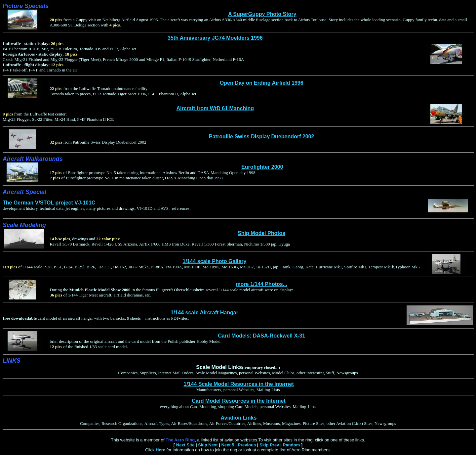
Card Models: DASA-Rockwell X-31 (261, 336)
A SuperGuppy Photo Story (262, 14)
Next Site (185, 445)
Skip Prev (269, 445)
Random (291, 445)
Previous (247, 445)
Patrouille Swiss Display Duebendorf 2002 (261, 136)
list (282, 450)
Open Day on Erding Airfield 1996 (262, 83)
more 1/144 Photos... (261, 284)
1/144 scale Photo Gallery (214, 261)
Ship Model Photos (261, 233)
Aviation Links (239, 418)
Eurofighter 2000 (262, 167)
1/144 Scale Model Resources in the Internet (238, 384)
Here (160, 450)
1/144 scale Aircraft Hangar (204, 313)
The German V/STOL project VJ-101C (49, 203)
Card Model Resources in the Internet (239, 401)
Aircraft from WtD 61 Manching (215, 108)
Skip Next (208, 445)
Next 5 (228, 445)
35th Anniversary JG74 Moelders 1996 (215, 38)
